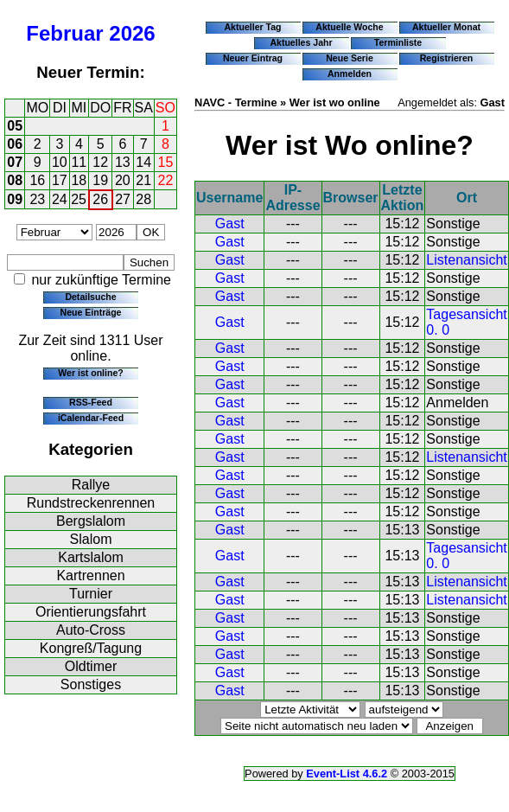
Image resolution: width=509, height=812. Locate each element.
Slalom (91, 539)
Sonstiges (91, 684)
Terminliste (398, 42)
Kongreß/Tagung (91, 648)
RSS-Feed (91, 402)
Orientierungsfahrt (91, 612)
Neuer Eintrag (253, 58)
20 (123, 180)
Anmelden (350, 74)
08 (15, 180)
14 (143, 162)
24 (60, 199)
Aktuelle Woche (349, 27)
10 (60, 162)
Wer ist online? (90, 373)
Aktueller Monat (446, 27)
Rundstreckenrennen (91, 503)
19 (100, 180)
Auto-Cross (91, 630)
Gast (230, 224)
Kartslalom (91, 557)
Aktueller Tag (252, 27)
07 (15, 162)
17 (60, 180)
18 (79, 180)
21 (143, 180)
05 (15, 126)
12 (100, 162)
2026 (132, 33)
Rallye (91, 485)
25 (79, 199)
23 (37, 199)
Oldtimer (91, 666)
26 (100, 199)
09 (15, 199)
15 (166, 162)
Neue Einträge (91, 312)
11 (79, 162)
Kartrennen (90, 575)
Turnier (91, 594)
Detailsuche (90, 297)
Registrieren (447, 58)
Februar (64, 33)
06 (15, 144)
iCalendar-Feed (91, 418)
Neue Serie (350, 58)
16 (37, 180)
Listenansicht (466, 260)
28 (143, 199)
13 (123, 162)
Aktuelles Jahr (301, 42)
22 (166, 180)
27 (123, 199)
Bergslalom (91, 521)
